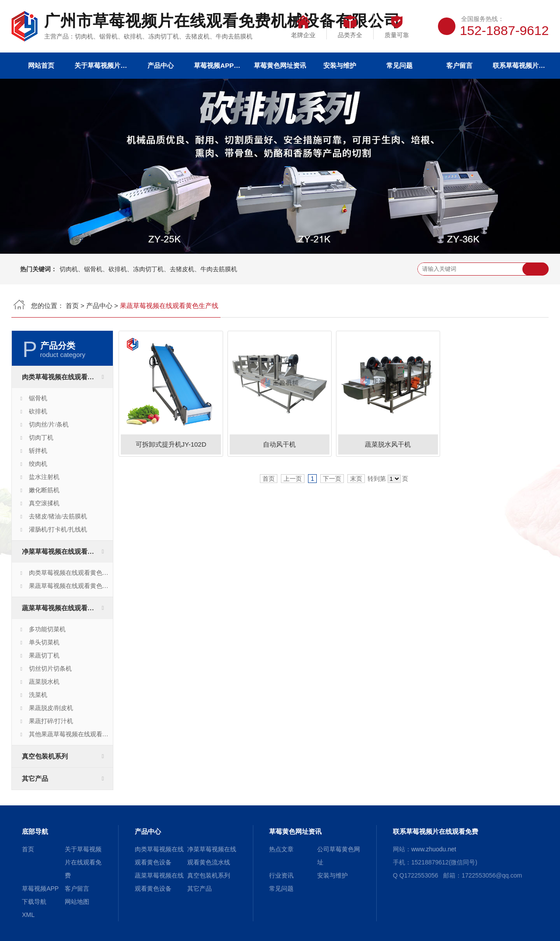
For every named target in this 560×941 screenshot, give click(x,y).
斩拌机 (38, 451)
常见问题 (399, 65)
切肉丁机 (41, 438)
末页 (356, 479)
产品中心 (161, 65)
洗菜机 (38, 695)
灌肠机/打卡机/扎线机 (58, 530)
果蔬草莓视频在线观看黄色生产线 (71, 586)
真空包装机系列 (45, 756)
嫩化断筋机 (44, 490)
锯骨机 (38, 398)
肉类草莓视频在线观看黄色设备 (67, 377)
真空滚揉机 (44, 503)
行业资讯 (281, 875)
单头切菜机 (44, 642)
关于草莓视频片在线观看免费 (101, 65)
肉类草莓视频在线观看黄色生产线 (71, 573)
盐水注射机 (44, 477)
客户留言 (459, 65)
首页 (72, 306)
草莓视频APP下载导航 (220, 65)
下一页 (332, 479)
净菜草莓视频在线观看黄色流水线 (67, 552)
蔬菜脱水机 (44, 682)
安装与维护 (340, 65)
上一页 (293, 479)
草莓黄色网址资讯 (280, 65)
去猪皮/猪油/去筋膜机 (58, 516)
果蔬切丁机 (44, 656)
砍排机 (38, 411)
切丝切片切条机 (50, 669)
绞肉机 (38, 464)
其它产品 (35, 779)
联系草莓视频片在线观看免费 (519, 65)
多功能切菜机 (47, 629)
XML (28, 915)
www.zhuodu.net (434, 849)
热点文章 (281, 849)
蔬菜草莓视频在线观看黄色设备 (67, 608)
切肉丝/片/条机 (49, 425)
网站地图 (77, 902)
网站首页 (41, 65)
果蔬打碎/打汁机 (51, 721)
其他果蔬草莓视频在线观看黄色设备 (71, 734)
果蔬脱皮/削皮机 (51, 708)
